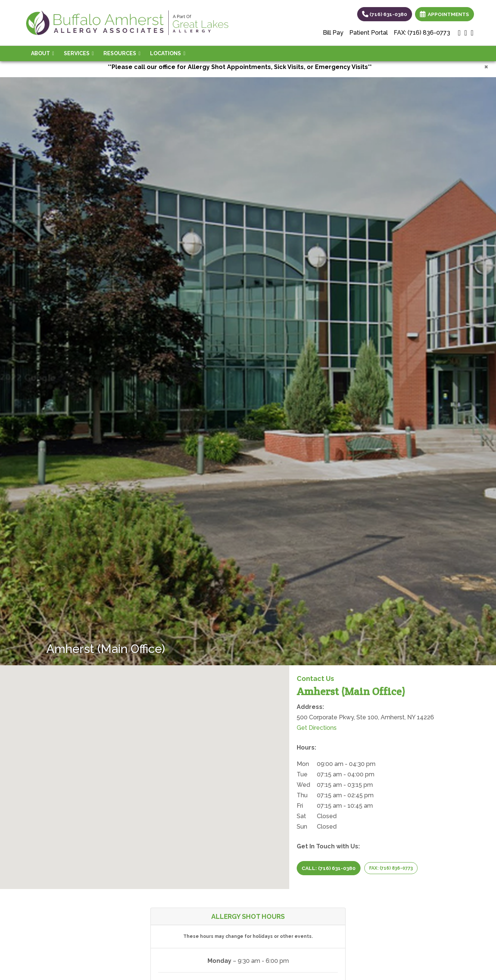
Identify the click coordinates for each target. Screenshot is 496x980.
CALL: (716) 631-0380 (329, 868)
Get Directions (317, 728)
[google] (459, 33)
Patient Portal (369, 33)
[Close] (486, 66)
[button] (145, 770)
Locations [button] (168, 53)
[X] (466, 33)
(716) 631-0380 (385, 14)
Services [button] (79, 53)
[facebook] (472, 33)
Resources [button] (122, 53)
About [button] (43, 53)
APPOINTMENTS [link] (444, 14)
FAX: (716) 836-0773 (422, 33)
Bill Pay (333, 33)
